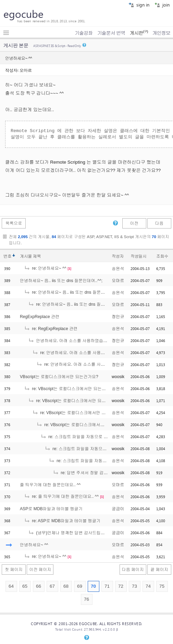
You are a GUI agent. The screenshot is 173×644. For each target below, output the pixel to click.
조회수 (162, 256)
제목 (37, 256)
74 (148, 586)
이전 (134, 223)
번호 (7, 256)
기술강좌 (84, 33)
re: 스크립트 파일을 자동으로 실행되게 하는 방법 (90, 437)
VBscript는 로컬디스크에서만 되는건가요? (59, 377)
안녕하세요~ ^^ (34, 545)
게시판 (139, 33)
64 (11, 586)
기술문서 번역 (111, 33)
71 (107, 586)
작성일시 (139, 256)
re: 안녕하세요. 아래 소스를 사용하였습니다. (77, 353)
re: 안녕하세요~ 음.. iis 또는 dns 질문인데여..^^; (72, 292)
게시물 (30, 256)
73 (134, 586)
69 (80, 586)
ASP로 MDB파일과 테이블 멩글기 (51, 509)
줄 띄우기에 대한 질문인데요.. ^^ (50, 485)
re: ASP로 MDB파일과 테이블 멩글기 (62, 521)
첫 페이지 (14, 570)
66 (39, 586)
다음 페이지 (133, 570)
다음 (159, 223)
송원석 (118, 269)
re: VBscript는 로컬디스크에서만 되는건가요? (70, 389)
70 (93, 586)
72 (121, 586)
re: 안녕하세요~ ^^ (45, 268)
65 (25, 586)
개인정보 (161, 33)
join (162, 5)
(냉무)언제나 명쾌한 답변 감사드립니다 (69, 533)
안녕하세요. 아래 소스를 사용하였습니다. (70, 341)
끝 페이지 (159, 570)
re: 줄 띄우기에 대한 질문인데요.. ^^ (61, 496)
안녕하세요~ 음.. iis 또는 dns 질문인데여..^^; (61, 281)
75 (162, 586)
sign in (139, 5)
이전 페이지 (40, 570)
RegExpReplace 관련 (40, 317)
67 (52, 586)
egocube (23, 14)
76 (86, 599)
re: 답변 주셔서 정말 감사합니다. (87, 473)
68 (66, 586)
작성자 (118, 256)
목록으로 (14, 223)
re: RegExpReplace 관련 (51, 329)
